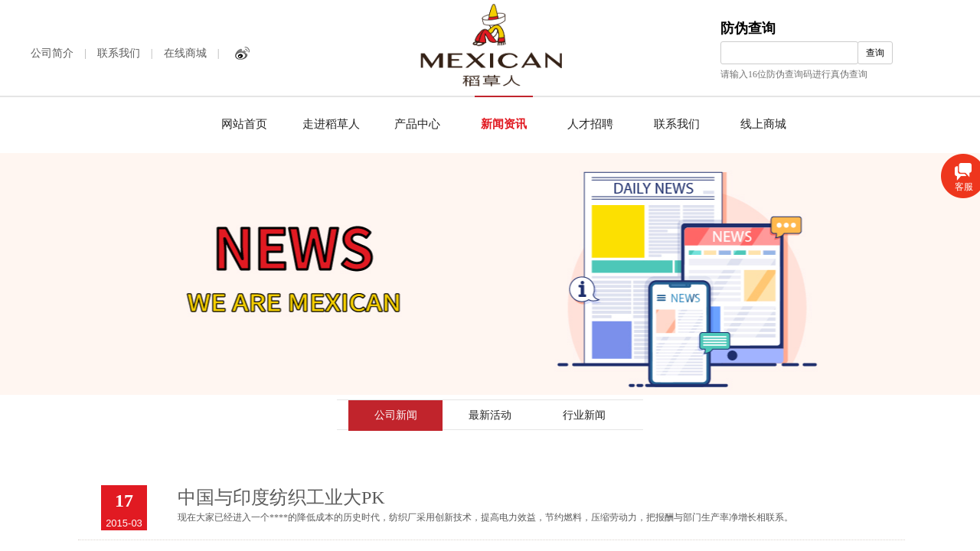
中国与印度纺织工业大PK (281, 497)
